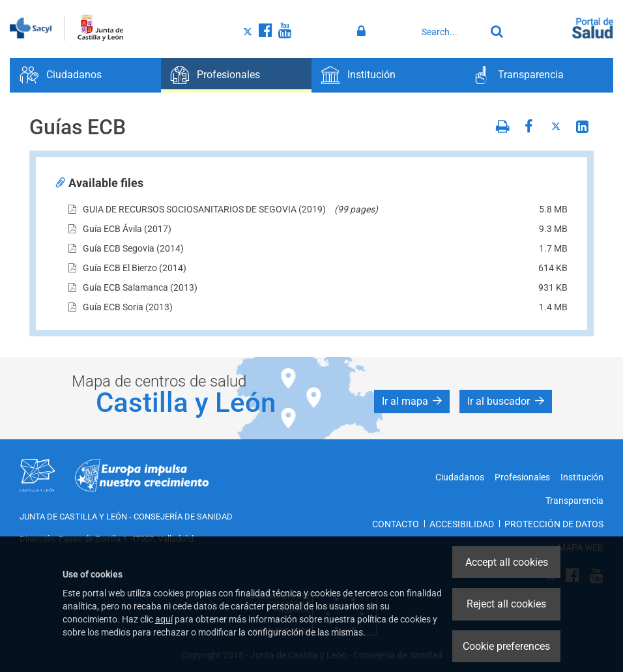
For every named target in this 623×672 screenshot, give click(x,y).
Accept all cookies (507, 562)
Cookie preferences (506, 646)
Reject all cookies (506, 604)
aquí (164, 619)
